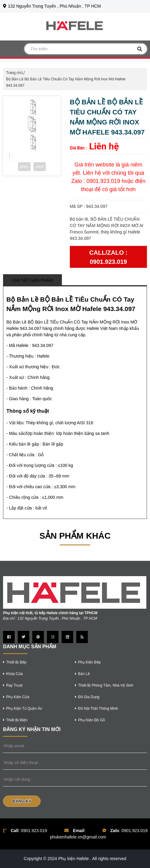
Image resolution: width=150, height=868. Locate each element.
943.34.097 (43, 345)
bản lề (82, 674)
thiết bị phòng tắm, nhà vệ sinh (104, 685)
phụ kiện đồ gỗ (90, 720)
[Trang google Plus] (38, 637)
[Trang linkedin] (67, 637)
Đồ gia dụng (87, 697)
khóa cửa (13, 674)
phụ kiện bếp (88, 662)
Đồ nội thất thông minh (96, 709)
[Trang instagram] (53, 637)
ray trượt (13, 685)
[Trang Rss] (82, 637)
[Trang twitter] (23, 637)
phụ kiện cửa (16, 697)
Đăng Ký (22, 801)
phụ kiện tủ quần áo (23, 709)
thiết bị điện (15, 720)
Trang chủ (14, 73)
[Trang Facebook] (9, 637)
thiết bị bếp (15, 662)
